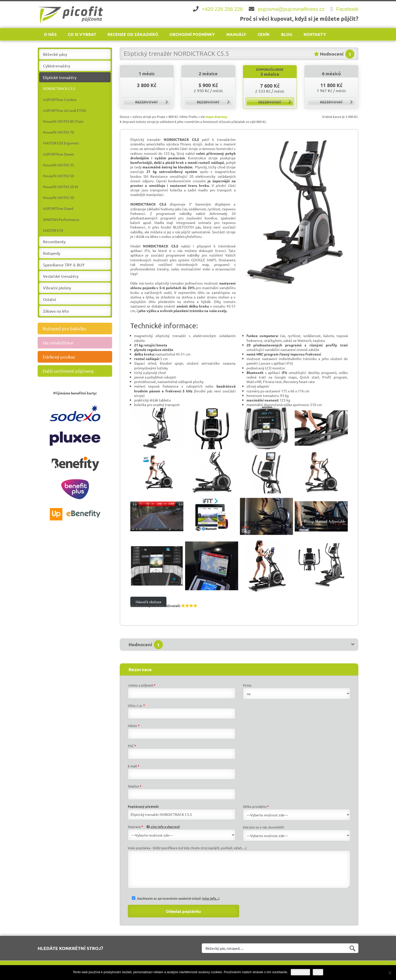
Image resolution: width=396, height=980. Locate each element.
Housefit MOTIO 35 (58, 165)
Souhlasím (300, 972)
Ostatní (49, 299)
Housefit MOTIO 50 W (60, 187)
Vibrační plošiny (57, 288)
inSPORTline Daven (58, 154)
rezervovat (151, 102)
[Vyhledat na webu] (280, 948)
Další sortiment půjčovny (77, 371)
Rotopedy (52, 253)
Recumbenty (54, 241)
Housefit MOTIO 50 (58, 176)
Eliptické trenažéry (60, 77)
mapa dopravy (216, 117)
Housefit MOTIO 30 (58, 197)
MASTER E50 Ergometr (61, 143)
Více (318, 972)
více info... (210, 898)
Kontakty (315, 34)
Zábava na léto (56, 311)
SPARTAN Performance (61, 219)
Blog (287, 34)
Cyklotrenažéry (57, 66)
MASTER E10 (53, 230)
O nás (50, 34)
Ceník (264, 34)
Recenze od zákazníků (133, 34)
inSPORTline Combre (60, 99)
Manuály (236, 34)
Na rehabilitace (77, 343)
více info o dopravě (163, 827)
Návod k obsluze (148, 602)
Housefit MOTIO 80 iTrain (63, 121)
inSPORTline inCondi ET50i (65, 110)
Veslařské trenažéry (61, 276)
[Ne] (390, 973)
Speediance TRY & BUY (64, 265)
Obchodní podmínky (192, 34)
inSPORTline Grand (58, 208)
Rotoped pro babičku (77, 329)
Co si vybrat (82, 34)
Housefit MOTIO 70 (58, 132)
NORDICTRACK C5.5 (59, 88)
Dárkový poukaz (77, 357)
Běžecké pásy (55, 54)
